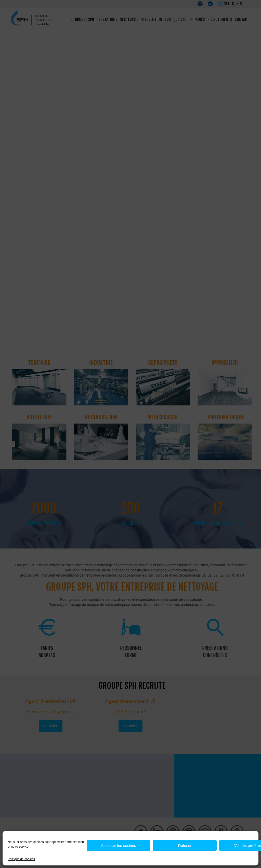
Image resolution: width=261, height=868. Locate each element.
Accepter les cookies (119, 845)
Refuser (185, 845)
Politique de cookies (21, 859)
